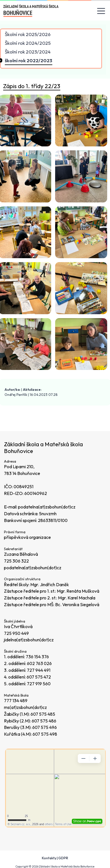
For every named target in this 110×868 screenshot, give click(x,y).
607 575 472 (39, 677)
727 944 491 (39, 670)
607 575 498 (45, 734)
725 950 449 (16, 633)
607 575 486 (44, 721)
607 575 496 (45, 727)
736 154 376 (37, 657)
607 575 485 (43, 714)
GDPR (63, 858)
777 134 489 (16, 700)
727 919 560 (39, 684)
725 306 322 (16, 561)
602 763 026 (39, 663)
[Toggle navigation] (101, 11)
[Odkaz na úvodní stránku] (31, 11)
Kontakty (49, 858)
